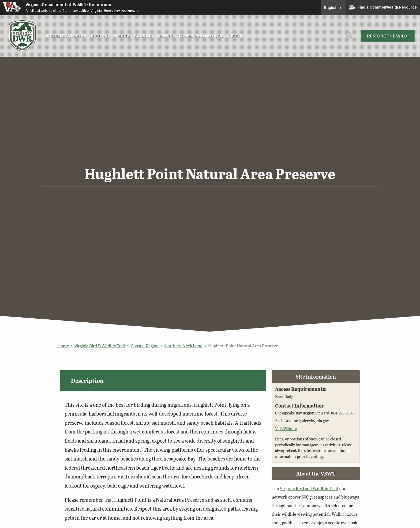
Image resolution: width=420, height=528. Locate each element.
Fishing (122, 36)
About (235, 36)
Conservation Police (201, 36)
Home (63, 346)
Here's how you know (120, 11)
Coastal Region (145, 346)
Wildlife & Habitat (66, 36)
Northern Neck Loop (183, 346)
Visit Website (286, 428)
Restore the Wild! (388, 36)
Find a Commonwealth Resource (383, 7)
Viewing (165, 36)
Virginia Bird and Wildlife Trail (309, 488)
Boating (143, 36)
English (333, 7)
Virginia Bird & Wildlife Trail (100, 346)
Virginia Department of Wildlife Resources (68, 5)
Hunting (100, 36)
